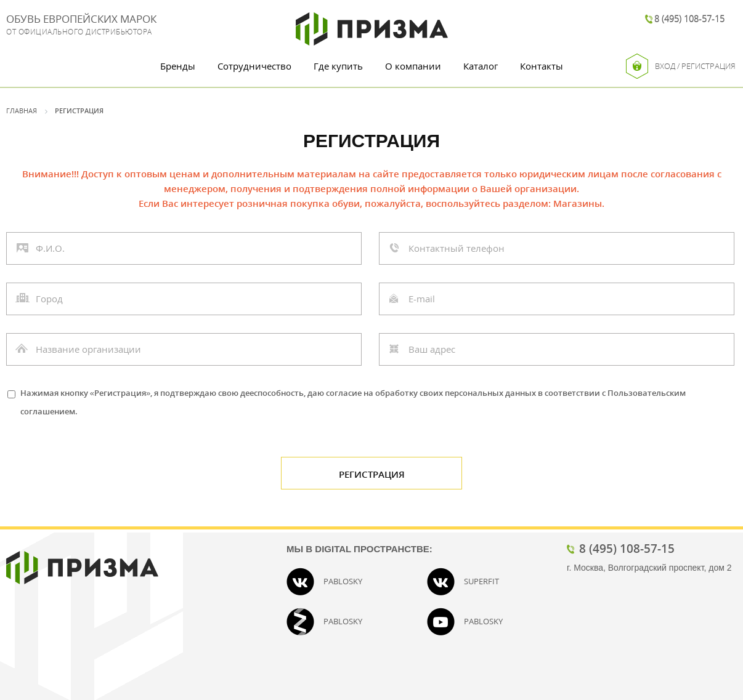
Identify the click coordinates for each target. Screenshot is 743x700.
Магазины (578, 203)
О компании (413, 66)
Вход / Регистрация (681, 66)
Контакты (542, 66)
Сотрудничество (254, 66)
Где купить (338, 66)
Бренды (178, 66)
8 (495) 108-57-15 (689, 19)
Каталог (481, 66)
